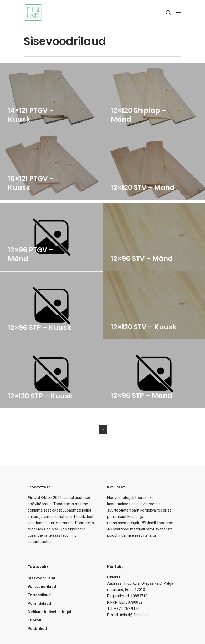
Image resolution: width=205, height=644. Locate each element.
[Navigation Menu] (178, 13)
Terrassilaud (39, 595)
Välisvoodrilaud (42, 587)
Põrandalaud (39, 603)
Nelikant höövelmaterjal (49, 612)
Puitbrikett (37, 629)
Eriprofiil (35, 620)
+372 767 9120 (127, 609)
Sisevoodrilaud (41, 578)
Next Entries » (103, 429)
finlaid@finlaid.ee (134, 615)
